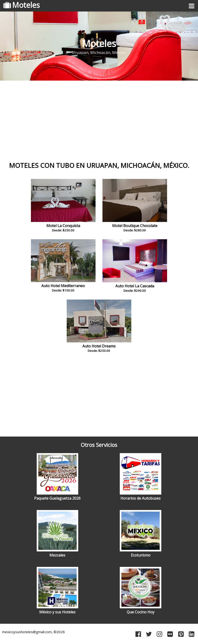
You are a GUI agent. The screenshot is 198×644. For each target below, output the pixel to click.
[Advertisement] (99, 119)
